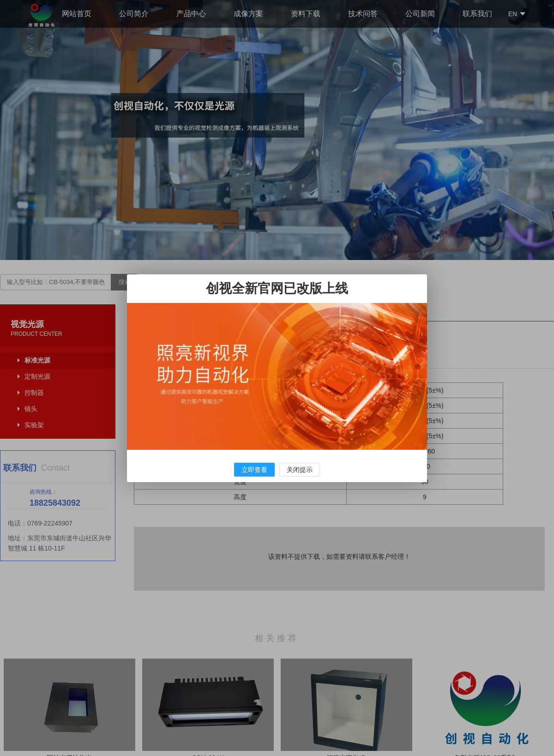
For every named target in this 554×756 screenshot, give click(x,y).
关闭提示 (300, 470)
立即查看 (254, 470)
